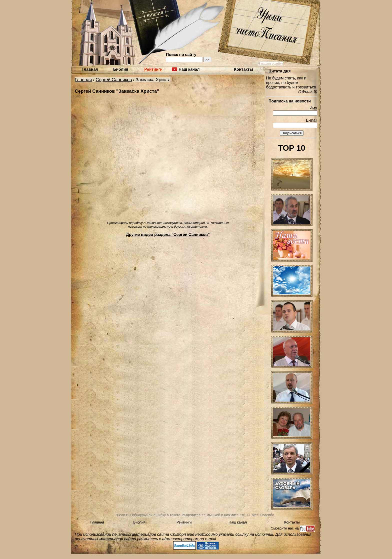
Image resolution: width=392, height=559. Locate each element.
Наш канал (238, 522)
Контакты (243, 69)
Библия (121, 69)
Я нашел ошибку (270, 64)
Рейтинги (153, 69)
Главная (90, 69)
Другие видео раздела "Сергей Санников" (168, 235)
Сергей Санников (114, 80)
